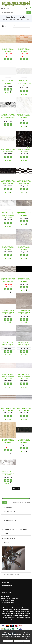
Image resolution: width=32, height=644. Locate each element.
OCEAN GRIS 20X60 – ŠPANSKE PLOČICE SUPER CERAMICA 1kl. (8, 344)
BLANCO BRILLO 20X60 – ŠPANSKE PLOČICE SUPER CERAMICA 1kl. (8, 82)
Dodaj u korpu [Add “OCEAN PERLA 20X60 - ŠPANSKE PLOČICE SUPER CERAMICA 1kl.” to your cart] (21, 384)
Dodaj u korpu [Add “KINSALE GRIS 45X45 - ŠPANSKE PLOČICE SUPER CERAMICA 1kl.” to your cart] (21, 255)
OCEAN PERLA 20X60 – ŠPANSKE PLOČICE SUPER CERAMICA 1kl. (24, 376)
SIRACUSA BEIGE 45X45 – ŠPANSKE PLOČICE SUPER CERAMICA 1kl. (8, 441)
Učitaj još (16, 489)
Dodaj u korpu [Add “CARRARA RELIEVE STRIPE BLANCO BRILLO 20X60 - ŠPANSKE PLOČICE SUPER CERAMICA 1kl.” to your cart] (5, 223)
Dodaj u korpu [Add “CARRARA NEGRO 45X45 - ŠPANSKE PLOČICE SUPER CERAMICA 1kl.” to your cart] (21, 157)
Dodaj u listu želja (11, 59)
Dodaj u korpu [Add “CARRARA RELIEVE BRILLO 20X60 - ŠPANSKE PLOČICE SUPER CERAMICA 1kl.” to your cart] (21, 189)
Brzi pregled (8, 59)
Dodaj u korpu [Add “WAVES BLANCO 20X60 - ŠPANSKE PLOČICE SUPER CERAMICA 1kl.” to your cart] (5, 480)
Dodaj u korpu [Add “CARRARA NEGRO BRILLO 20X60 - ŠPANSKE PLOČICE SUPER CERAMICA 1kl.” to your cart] (5, 189)
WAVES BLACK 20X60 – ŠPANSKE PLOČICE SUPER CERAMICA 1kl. (24, 441)
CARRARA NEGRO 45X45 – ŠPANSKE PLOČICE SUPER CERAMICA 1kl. (24, 150)
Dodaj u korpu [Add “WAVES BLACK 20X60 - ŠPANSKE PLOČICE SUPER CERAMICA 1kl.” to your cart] (21, 448)
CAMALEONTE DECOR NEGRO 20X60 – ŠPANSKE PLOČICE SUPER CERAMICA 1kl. (8, 117)
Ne (16, 641)
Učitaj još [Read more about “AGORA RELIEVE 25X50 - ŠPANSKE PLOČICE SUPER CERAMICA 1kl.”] (21, 59)
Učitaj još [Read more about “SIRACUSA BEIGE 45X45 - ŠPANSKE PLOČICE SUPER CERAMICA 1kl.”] (5, 450)
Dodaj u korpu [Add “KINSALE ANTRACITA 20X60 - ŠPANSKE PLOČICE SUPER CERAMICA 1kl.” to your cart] (21, 221)
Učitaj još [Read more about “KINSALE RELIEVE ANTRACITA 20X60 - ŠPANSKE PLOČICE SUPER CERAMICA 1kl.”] (5, 289)
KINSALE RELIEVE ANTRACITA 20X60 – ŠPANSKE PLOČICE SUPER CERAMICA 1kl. (8, 280)
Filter (4, 502)
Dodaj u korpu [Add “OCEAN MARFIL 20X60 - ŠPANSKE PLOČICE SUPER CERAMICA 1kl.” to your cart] (5, 384)
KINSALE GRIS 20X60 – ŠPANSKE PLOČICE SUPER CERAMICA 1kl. (8, 248)
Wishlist (26, 9)
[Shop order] (22, 26)
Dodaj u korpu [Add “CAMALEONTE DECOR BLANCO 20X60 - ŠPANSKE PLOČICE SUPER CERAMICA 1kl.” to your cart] (21, 91)
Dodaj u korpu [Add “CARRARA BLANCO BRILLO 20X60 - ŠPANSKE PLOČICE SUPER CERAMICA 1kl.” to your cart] (5, 157)
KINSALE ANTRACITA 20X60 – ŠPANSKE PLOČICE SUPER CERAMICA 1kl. (24, 214)
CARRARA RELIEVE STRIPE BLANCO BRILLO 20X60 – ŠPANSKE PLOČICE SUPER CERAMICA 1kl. (8, 215)
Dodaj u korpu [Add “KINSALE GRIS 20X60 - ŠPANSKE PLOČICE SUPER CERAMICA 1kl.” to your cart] (5, 255)
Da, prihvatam (8, 641)
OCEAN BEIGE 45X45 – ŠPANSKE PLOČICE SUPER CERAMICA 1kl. (24, 312)
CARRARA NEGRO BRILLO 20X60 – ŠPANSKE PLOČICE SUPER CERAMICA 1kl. (8, 182)
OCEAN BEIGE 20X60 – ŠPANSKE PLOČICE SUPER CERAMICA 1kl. (8, 312)
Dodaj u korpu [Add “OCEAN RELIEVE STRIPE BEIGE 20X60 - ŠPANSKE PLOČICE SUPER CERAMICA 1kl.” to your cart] (5, 416)
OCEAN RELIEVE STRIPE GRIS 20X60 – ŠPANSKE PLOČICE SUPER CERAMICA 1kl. (24, 409)
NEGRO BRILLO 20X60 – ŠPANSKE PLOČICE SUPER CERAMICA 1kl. (24, 280)
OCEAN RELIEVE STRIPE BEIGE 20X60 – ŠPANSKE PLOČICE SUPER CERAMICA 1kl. (8, 409)
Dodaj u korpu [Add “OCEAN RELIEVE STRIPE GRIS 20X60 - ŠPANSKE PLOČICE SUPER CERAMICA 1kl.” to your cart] (21, 416)
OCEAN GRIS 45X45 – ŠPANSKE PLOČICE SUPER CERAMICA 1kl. (24, 344)
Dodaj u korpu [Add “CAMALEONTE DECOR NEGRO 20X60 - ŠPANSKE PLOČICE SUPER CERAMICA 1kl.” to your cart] (5, 125)
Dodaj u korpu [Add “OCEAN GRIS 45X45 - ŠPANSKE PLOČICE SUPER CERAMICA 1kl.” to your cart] (21, 352)
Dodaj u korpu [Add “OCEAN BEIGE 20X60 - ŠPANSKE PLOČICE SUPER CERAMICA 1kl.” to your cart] (5, 319)
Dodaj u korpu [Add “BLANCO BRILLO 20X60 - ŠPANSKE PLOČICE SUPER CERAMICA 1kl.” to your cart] (5, 89)
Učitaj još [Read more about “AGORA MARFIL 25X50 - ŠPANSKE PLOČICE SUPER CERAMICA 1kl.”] (5, 59)
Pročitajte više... (24, 641)
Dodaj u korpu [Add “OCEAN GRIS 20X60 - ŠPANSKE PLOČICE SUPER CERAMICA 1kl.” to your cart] (5, 352)
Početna (4, 19)
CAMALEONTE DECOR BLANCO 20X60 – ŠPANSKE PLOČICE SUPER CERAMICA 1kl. (24, 83)
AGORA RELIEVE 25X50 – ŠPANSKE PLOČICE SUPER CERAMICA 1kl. (24, 50)
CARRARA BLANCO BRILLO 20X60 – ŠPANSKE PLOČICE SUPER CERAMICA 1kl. (8, 150)
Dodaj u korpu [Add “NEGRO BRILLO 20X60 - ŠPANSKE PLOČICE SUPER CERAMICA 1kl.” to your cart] (21, 287)
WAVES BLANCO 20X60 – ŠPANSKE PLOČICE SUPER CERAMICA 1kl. (8, 473)
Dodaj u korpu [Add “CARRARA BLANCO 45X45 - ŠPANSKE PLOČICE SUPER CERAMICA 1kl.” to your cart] (21, 123)
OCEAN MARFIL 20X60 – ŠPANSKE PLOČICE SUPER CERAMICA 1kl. (8, 376)
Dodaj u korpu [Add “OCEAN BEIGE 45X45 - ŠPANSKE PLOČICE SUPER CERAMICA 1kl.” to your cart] (21, 319)
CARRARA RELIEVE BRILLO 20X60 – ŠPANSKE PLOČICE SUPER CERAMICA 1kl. (24, 182)
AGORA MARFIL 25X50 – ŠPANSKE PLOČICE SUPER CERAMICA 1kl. (8, 50)
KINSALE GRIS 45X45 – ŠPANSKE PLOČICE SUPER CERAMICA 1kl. (24, 248)
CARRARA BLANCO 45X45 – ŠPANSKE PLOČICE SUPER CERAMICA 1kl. (24, 116)
